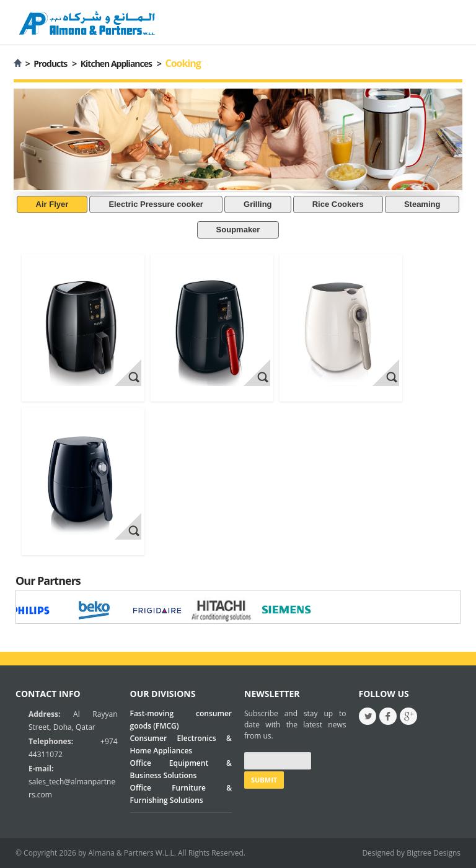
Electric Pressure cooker (156, 204)
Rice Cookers (338, 204)
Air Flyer (52, 204)
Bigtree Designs (434, 853)
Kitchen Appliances (116, 64)
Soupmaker (238, 230)
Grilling (258, 204)
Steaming (422, 204)
